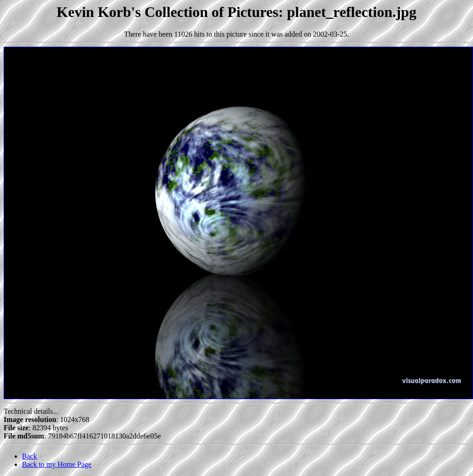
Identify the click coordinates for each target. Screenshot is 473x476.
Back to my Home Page (57, 464)
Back (30, 456)
